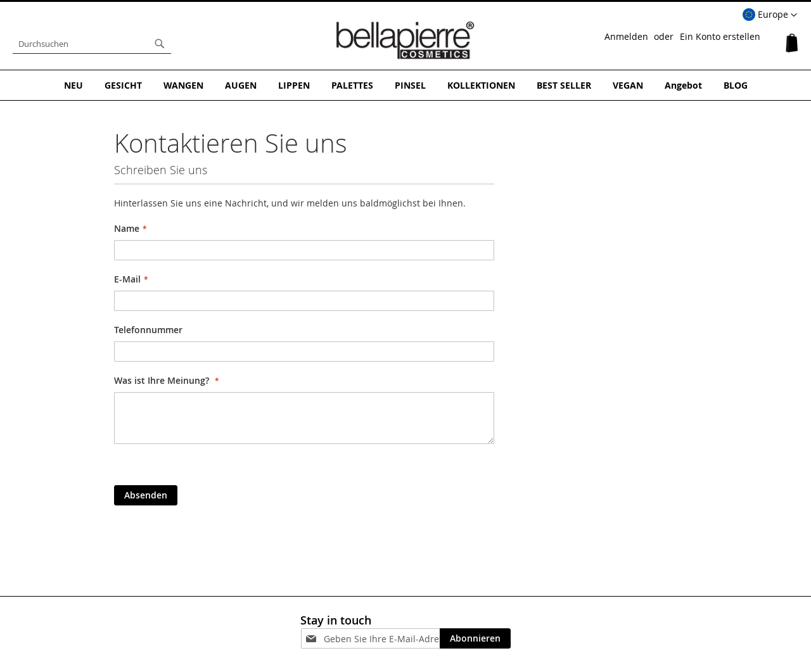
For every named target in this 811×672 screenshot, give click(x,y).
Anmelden (626, 36)
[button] (770, 15)
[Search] (160, 44)
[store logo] (405, 41)
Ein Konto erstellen (720, 36)
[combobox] (92, 44)
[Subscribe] (475, 638)
